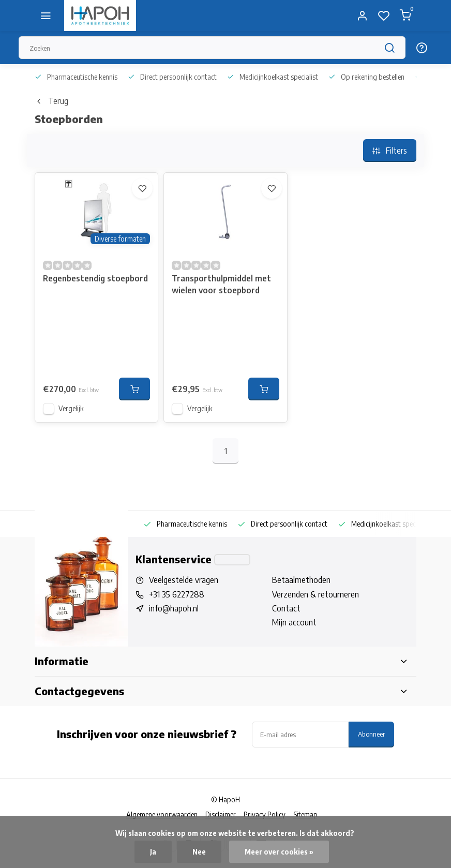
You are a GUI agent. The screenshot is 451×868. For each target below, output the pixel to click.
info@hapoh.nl (174, 608)
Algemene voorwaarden (162, 814)
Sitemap (305, 814)
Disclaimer (221, 814)
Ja (153, 852)
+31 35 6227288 (177, 594)
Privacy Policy (265, 814)
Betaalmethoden (301, 580)
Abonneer (371, 734)
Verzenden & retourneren (315, 594)
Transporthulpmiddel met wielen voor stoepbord (221, 284)
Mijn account (294, 622)
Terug (51, 101)
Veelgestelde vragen (184, 580)
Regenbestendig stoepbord (95, 278)
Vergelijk (71, 408)
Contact (286, 608)
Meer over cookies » (279, 852)
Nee (199, 852)
